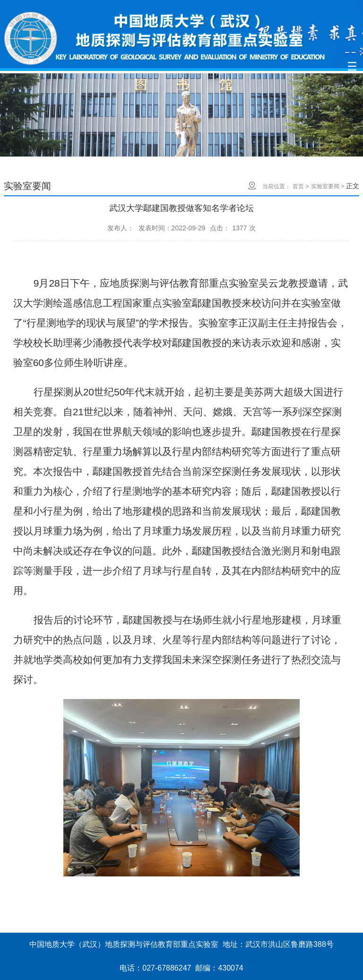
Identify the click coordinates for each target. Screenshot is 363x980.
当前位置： (277, 186)
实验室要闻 (325, 186)
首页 (298, 186)
